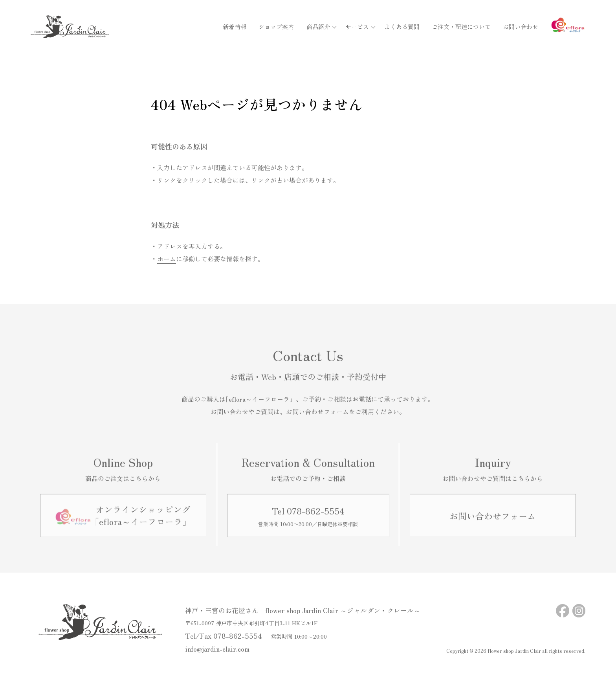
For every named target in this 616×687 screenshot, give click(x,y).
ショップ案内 (276, 27)
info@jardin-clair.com (217, 649)
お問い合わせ (521, 27)
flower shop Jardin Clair (514, 651)
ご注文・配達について (461, 27)
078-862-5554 (238, 636)
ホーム (167, 259)
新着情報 (235, 27)
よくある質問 (402, 27)
